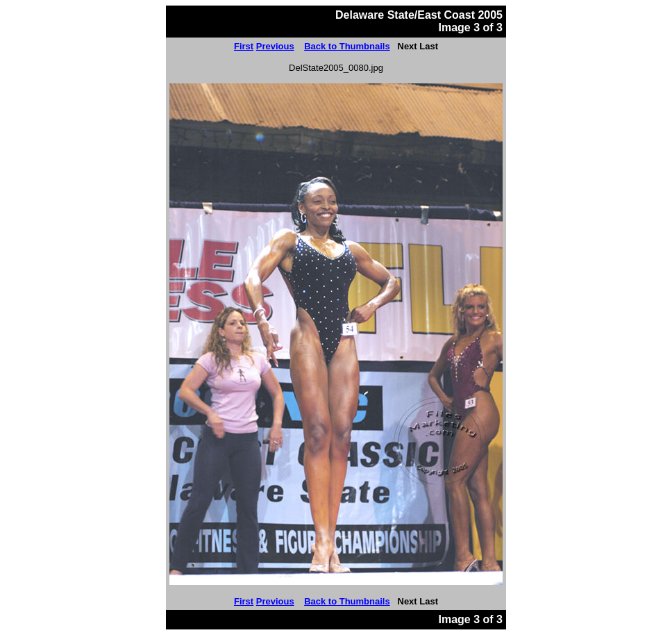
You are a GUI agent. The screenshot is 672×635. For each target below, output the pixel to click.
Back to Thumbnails (347, 46)
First (244, 46)
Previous (275, 46)
